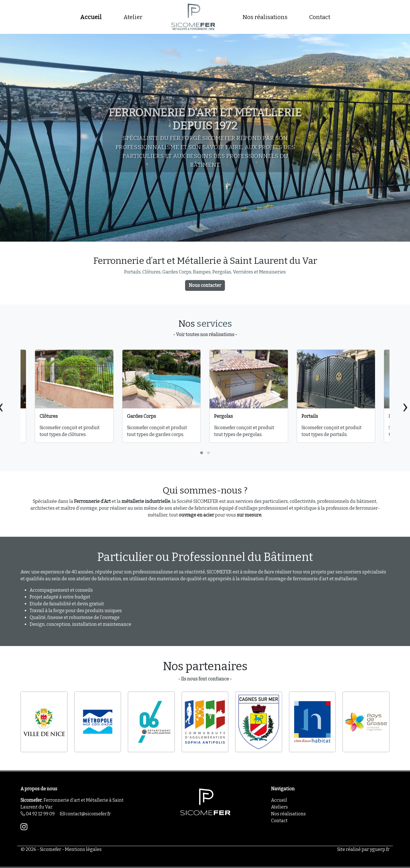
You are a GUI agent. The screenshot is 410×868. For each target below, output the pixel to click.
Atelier (133, 17)
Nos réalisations (265, 17)
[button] (202, 453)
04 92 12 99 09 (38, 814)
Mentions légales (83, 849)
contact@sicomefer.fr (85, 814)
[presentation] (405, 406)
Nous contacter (205, 285)
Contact (320, 17)
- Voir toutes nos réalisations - (205, 335)
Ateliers (279, 807)
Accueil (91, 17)
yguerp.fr (380, 849)
